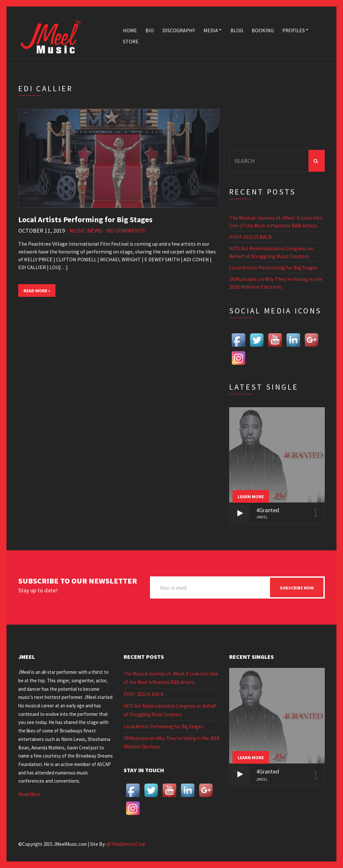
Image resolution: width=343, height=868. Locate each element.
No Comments (126, 231)
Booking (263, 30)
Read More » (37, 291)
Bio (150, 30)
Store (131, 41)
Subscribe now (297, 588)
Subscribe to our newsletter (78, 581)
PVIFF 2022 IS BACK (251, 237)
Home (130, 30)
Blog (237, 30)
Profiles (294, 30)
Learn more (251, 497)
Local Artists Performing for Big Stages (85, 219)
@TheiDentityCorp (126, 844)
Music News (86, 231)
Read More (29, 794)
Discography (179, 30)
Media (211, 30)
